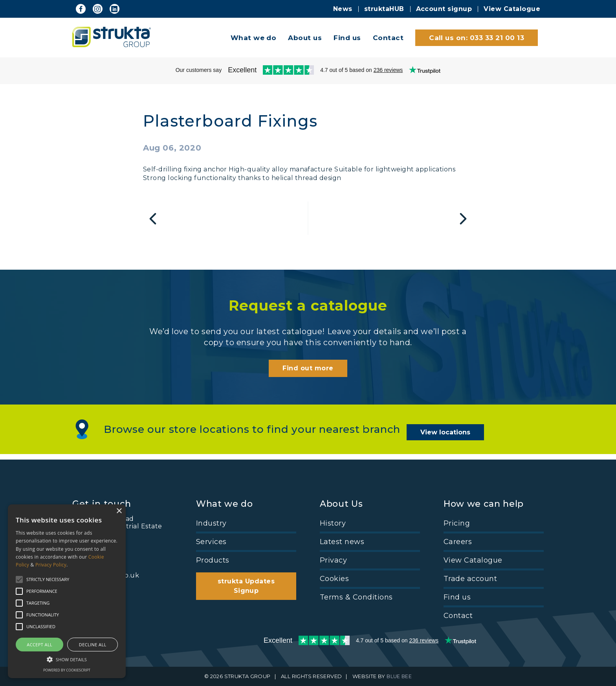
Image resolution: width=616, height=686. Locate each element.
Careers (458, 542)
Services (211, 542)
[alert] (67, 591)
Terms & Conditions (356, 597)
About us (305, 38)
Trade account (470, 579)
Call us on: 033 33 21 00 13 (477, 38)
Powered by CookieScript (67, 670)
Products (213, 560)
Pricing (457, 523)
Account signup (444, 9)
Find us (347, 38)
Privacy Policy (51, 565)
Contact (388, 38)
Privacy (333, 560)
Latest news (342, 542)
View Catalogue (512, 9)
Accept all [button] (39, 645)
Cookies (334, 579)
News (343, 9)
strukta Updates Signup (246, 586)
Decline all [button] (93, 645)
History (333, 523)
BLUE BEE (399, 677)
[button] (67, 659)
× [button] (119, 511)
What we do (254, 38)
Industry (211, 523)
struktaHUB (384, 9)
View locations (451, 436)
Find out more (308, 376)
